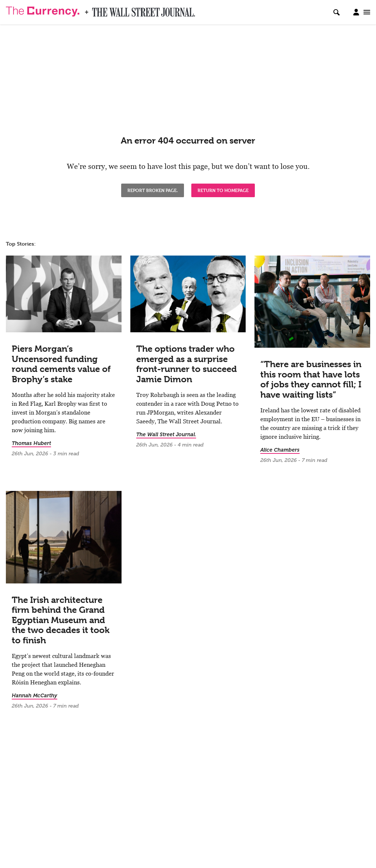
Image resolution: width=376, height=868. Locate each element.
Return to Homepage (223, 190)
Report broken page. (153, 190)
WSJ (98, 10)
